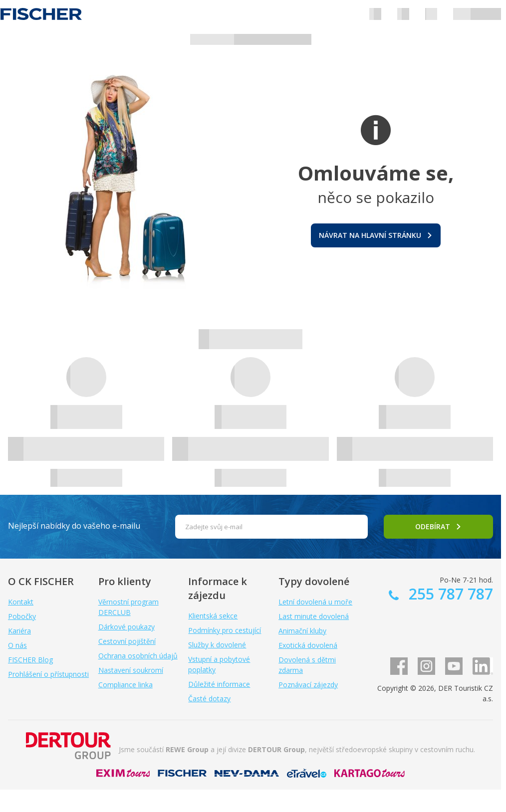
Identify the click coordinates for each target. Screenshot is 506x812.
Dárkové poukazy (126, 627)
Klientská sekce (213, 616)
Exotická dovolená (308, 645)
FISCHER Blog (30, 660)
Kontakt (21, 602)
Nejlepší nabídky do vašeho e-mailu (74, 526)
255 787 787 (449, 594)
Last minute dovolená (314, 616)
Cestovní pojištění (127, 641)
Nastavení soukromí (131, 670)
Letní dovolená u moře (315, 602)
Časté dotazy (209, 699)
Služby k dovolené (217, 645)
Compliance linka (126, 685)
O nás (17, 645)
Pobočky (22, 616)
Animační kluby (302, 631)
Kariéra (19, 631)
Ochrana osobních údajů (138, 656)
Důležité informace (219, 684)
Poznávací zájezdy (308, 685)
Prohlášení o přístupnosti (48, 674)
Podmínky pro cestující (225, 630)
